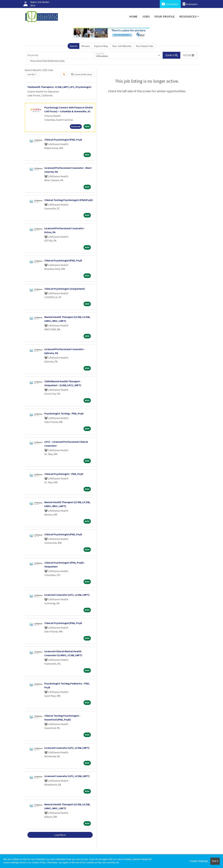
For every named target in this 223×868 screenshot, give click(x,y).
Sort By (31, 74)
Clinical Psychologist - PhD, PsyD (64, 474)
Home (134, 16)
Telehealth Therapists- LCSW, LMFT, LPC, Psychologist (59, 87)
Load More (60, 835)
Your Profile (165, 16)
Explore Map (101, 46)
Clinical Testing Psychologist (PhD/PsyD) (69, 200)
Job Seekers (170, 4)
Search (73, 46)
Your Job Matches (122, 46)
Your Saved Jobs (145, 46)
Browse (86, 46)
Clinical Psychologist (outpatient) (65, 289)
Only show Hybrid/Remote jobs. (47, 61)
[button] (189, 55)
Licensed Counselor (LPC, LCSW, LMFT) (67, 595)
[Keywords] (60, 55)
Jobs (146, 16)
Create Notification (82, 74)
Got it (215, 861)
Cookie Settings (199, 861)
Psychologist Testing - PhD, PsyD (64, 413)
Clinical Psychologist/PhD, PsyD (63, 140)
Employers (190, 4)
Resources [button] (188, 16)
